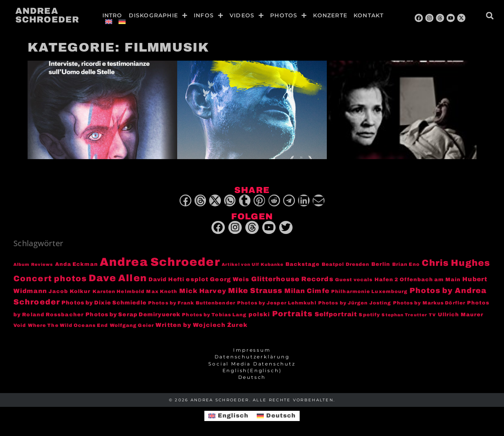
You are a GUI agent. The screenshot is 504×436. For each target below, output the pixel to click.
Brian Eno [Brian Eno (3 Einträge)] (406, 265)
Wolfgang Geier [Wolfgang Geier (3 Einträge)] (132, 326)
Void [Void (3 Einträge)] (20, 326)
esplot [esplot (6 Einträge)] (197, 280)
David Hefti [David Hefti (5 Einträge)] (166, 280)
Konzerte (330, 15)
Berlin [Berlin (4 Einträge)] (381, 265)
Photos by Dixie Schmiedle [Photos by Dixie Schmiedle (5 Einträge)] (104, 303)
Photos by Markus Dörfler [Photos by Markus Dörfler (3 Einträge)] (429, 303)
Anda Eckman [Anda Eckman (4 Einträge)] (77, 265)
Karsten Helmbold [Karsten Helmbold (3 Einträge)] (119, 292)
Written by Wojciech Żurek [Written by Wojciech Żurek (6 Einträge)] (202, 325)
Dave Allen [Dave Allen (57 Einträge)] (118, 278)
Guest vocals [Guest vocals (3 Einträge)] (354, 280)
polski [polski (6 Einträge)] (259, 314)
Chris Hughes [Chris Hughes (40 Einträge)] (456, 263)
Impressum (252, 350)
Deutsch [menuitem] (281, 416)
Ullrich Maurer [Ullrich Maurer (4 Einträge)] (461, 315)
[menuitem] (109, 22)
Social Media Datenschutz (252, 364)
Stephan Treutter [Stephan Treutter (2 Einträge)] (404, 315)
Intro (112, 15)
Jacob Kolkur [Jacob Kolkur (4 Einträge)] (69, 292)
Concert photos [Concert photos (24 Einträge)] (50, 279)
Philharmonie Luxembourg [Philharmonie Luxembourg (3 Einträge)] (369, 292)
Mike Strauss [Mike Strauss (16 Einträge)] (255, 291)
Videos (247, 15)
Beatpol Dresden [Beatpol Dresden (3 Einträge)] (346, 265)
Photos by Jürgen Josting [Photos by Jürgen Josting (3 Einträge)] (355, 303)
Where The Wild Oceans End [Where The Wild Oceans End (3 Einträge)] (68, 326)
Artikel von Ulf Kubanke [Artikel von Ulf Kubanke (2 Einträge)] (253, 265)
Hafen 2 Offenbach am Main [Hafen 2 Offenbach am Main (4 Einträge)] (418, 280)
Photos (288, 15)
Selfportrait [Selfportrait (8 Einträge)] (336, 314)
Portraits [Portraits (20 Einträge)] (293, 314)
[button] (490, 16)
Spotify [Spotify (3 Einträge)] (369, 315)
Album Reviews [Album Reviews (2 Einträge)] (33, 265)
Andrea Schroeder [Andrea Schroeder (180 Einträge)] (160, 262)
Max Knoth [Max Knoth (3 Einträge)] (162, 292)
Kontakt (369, 15)
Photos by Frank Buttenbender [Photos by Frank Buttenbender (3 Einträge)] (192, 303)
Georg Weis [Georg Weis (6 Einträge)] (230, 280)
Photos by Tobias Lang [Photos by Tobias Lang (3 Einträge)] (214, 315)
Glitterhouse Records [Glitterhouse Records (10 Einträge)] (292, 279)
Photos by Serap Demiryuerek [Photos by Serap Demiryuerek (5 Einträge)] (133, 314)
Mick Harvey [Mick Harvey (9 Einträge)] (203, 291)
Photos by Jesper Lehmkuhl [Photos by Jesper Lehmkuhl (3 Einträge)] (277, 303)
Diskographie (158, 15)
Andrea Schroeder (47, 15)
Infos (208, 15)
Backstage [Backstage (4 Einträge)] (303, 265)
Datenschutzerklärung (252, 357)
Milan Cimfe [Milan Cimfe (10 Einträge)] (307, 291)
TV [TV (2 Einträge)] (432, 315)
